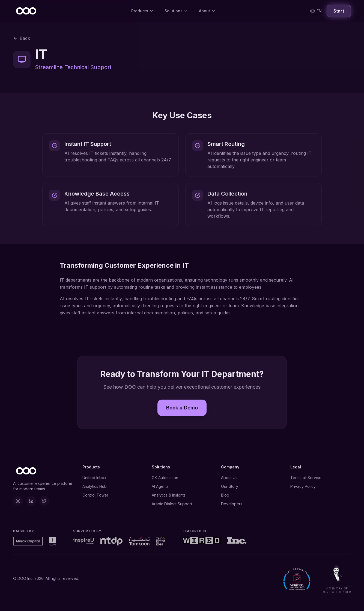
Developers (232, 504)
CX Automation (165, 478)
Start (339, 11)
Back (22, 38)
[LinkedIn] (31, 501)
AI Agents (160, 486)
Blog (225, 495)
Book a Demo (182, 407)
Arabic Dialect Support (172, 504)
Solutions (176, 11)
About (207, 11)
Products (142, 11)
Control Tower (95, 495)
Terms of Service (306, 478)
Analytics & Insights (169, 495)
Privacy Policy (303, 486)
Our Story (230, 486)
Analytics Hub (95, 486)
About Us (229, 478)
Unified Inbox (94, 478)
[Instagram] (18, 501)
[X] (44, 501)
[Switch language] (316, 11)
